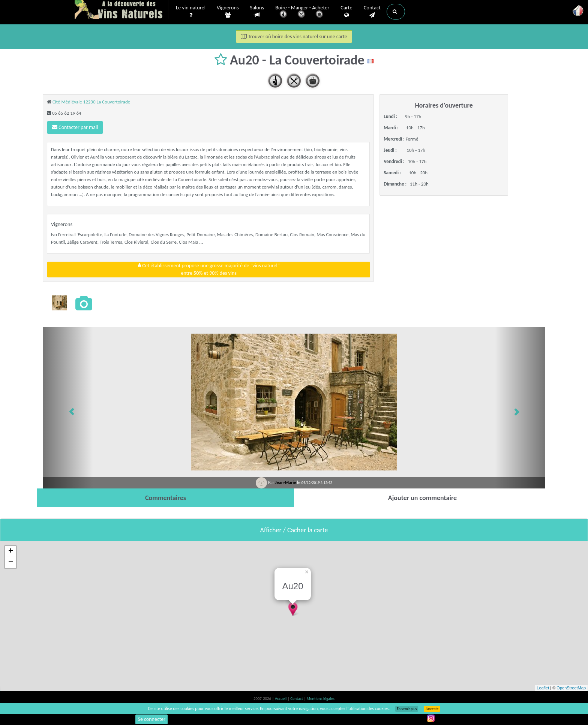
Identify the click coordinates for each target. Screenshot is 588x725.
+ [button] (11, 551)
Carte (346, 12)
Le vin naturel (191, 12)
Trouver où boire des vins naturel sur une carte (294, 37)
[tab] (166, 498)
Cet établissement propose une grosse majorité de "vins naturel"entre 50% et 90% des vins (209, 269)
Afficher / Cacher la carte (294, 530)
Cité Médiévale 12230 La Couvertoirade (91, 102)
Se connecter (151, 719)
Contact (372, 12)
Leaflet (543, 688)
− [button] (11, 563)
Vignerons (228, 12)
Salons (257, 11)
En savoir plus (407, 709)
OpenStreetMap (571, 688)
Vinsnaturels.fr (121, 10)
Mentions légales (321, 699)
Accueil (281, 699)
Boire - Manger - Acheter (302, 12)
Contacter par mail (75, 127)
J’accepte (432, 709)
